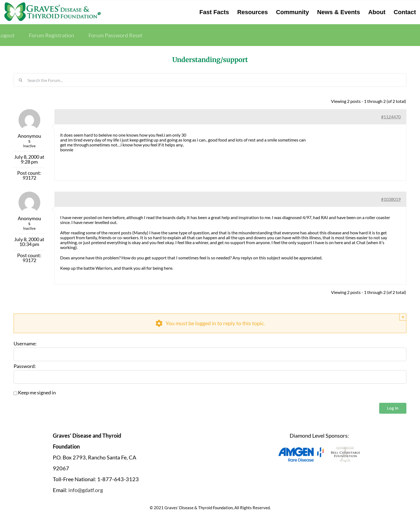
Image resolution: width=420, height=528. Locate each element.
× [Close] (403, 317)
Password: (25, 366)
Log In (393, 408)
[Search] (20, 80)
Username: (25, 344)
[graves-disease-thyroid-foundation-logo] (53, 4)
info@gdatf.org (86, 490)
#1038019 (391, 199)
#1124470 (391, 117)
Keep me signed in (37, 393)
